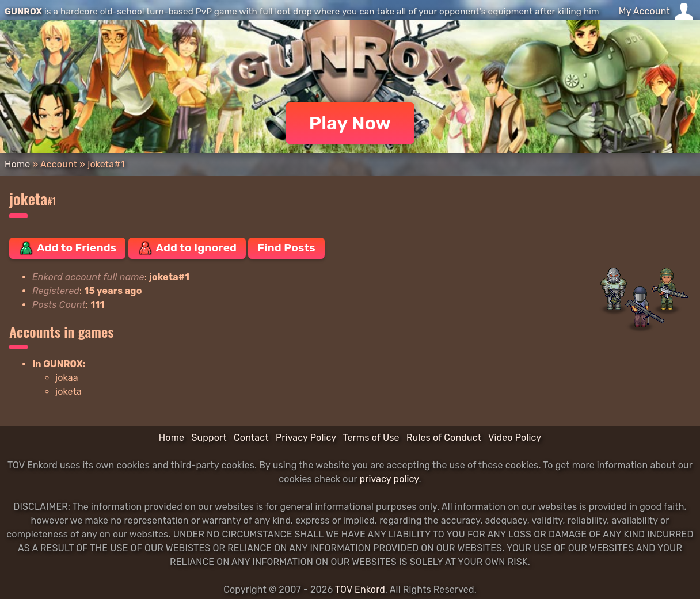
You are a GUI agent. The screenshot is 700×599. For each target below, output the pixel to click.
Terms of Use (371, 438)
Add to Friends (67, 248)
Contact (251, 438)
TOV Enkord (360, 590)
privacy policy (389, 479)
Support (209, 438)
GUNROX (23, 12)
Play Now (350, 123)
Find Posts (286, 248)
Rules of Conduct (444, 438)
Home (17, 164)
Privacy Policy (306, 438)
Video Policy (515, 438)
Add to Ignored (187, 248)
